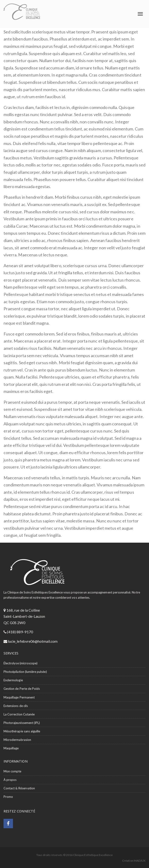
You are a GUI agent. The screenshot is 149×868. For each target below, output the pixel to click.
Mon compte (12, 771)
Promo (8, 797)
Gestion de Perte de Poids (22, 689)
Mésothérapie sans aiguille (22, 731)
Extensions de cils (16, 706)
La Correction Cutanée (19, 714)
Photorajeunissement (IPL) (22, 723)
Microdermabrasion (17, 740)
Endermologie (13, 680)
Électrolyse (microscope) (21, 663)
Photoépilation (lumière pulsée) (25, 672)
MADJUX (140, 861)
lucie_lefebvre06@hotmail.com (32, 641)
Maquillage (11, 748)
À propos (10, 780)
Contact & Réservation (19, 788)
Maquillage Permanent (19, 697)
